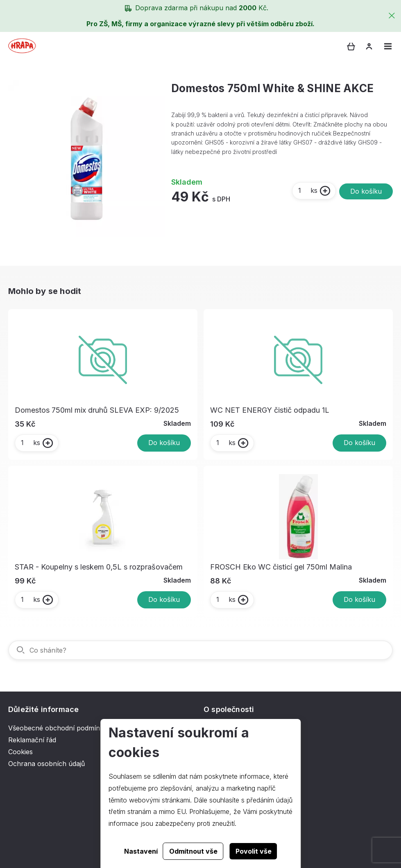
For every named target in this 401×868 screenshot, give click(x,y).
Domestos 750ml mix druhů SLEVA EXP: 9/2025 (97, 410)
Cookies (20, 752)
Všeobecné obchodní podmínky (58, 728)
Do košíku (366, 191)
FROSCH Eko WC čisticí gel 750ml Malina (281, 567)
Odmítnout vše (193, 851)
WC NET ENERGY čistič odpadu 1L (270, 410)
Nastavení (141, 851)
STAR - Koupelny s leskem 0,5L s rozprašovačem (99, 567)
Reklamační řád (32, 740)
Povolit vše (254, 851)
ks (307, 190)
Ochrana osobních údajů (46, 764)
